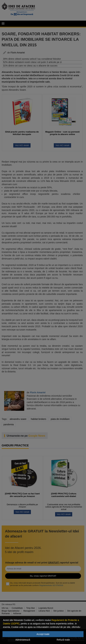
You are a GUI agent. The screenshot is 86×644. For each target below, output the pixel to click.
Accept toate (43, 634)
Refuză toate (63, 640)
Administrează (23, 640)
